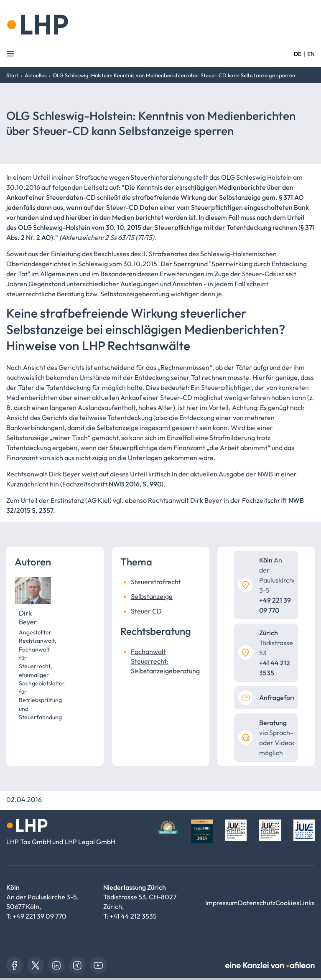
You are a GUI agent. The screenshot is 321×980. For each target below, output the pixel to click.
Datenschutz (257, 903)
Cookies (287, 903)
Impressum (222, 903)
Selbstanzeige (152, 596)
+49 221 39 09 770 (39, 916)
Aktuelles (36, 75)
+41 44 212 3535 (133, 916)
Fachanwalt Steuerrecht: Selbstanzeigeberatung (165, 661)
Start (13, 75)
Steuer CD (146, 611)
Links (307, 903)
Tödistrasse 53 (276, 643)
